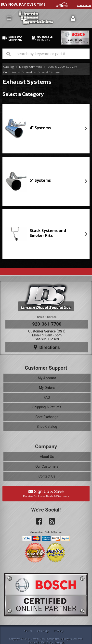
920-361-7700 (47, 324)
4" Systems (40, 128)
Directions (47, 347)
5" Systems (40, 180)
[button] (46, 54)
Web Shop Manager (53, 642)
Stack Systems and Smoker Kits (48, 233)
